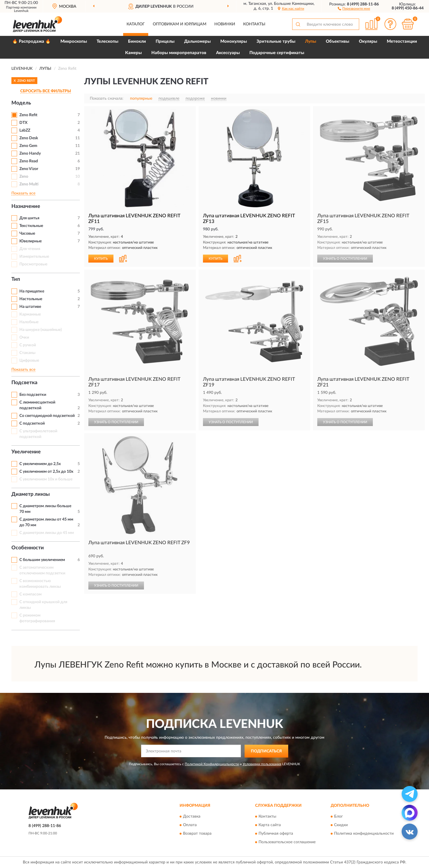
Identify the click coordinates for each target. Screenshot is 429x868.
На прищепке (32, 291)
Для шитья (29, 218)
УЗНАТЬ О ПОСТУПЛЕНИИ (345, 259)
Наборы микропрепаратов (179, 53)
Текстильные (31, 226)
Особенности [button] (28, 548)
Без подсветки (33, 395)
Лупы (311, 41)
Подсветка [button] (24, 383)
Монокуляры (234, 41)
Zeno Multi (29, 184)
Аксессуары (228, 53)
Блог (338, 817)
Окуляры (368, 41)
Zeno (24, 177)
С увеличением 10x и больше (46, 479)
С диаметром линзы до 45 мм (47, 533)
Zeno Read (29, 161)
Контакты (254, 24)
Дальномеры (197, 41)
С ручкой (28, 345)
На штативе (30, 307)
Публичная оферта (276, 834)
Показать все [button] (23, 193)
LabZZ (25, 130)
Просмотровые (33, 264)
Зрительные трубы (276, 41)
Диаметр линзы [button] (31, 494)
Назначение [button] (26, 206)
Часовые (27, 234)
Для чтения (30, 249)
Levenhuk (21, 11)
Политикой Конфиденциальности (212, 764)
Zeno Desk (29, 138)
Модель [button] (21, 103)
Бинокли (137, 41)
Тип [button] (16, 279)
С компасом (31, 594)
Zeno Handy (30, 153)
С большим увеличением (42, 560)
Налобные (29, 322)
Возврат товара (197, 834)
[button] (354, 8)
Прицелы (165, 41)
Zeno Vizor (29, 169)
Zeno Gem (28, 146)
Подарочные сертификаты (277, 53)
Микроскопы (74, 41)
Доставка (192, 817)
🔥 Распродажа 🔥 (31, 41)
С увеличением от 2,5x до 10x (46, 472)
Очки (24, 337)
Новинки (225, 24)
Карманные (30, 314)
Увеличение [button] (26, 452)
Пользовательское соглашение (287, 842)
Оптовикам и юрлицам (180, 24)
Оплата (190, 825)
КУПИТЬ (101, 259)
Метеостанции (402, 41)
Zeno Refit (28, 115)
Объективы (337, 41)
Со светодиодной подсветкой (47, 416)
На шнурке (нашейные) (41, 330)
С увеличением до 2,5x (40, 464)
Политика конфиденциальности (364, 834)
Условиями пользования (262, 764)
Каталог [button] (136, 24)
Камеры (133, 53)
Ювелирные (31, 241)
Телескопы (107, 41)
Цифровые (29, 361)
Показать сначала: (107, 99)
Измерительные (34, 257)
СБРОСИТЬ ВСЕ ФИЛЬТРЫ (46, 91)
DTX (23, 123)
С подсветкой (32, 423)
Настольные (31, 299)
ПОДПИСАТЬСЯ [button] (266, 751)
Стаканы (27, 353)
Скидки (341, 825)
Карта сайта (270, 825)
